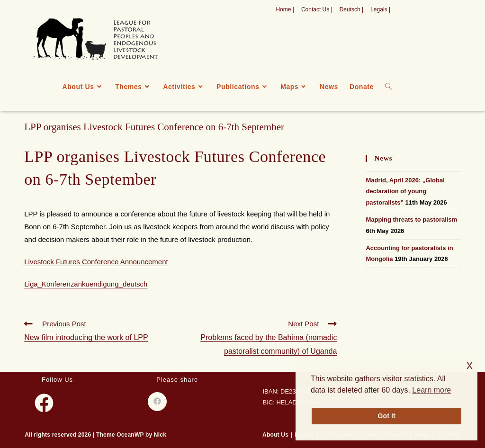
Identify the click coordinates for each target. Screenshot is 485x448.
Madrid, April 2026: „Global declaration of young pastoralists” (405, 191)
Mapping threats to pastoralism (411, 220)
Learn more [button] (431, 390)
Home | (285, 9)
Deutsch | (351, 9)
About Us (275, 435)
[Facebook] (44, 403)
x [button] (470, 365)
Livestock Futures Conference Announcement (96, 262)
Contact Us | (317, 9)
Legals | (380, 9)
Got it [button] (386, 416)
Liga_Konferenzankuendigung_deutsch (86, 284)
